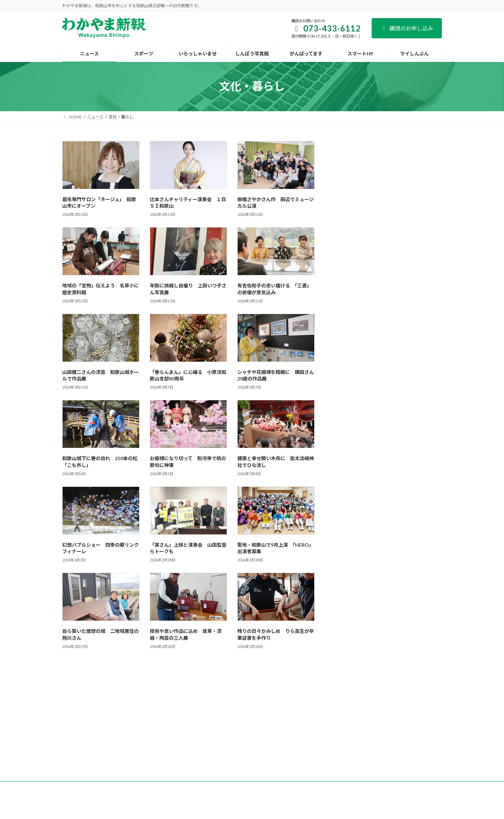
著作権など (376, 711)
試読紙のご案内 (200, 711)
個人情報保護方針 (336, 711)
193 (218, 677)
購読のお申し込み (407, 28)
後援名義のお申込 (290, 711)
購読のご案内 (160, 711)
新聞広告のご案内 (244, 711)
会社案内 (126, 711)
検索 (424, 146)
